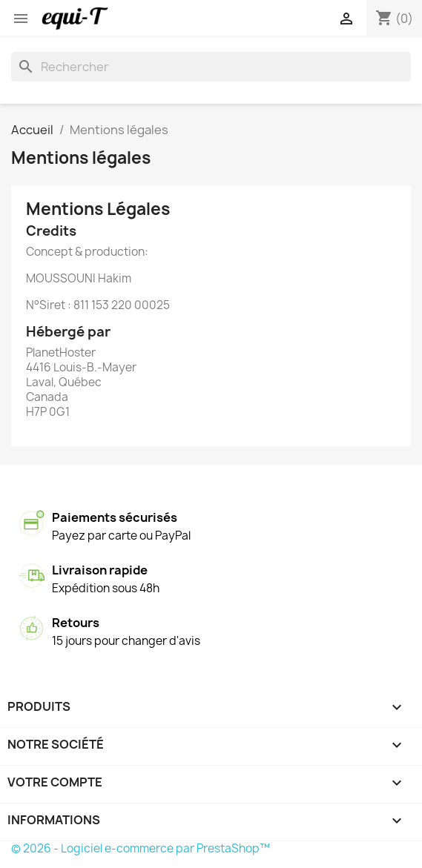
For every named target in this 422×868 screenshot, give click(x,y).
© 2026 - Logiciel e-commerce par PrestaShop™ (141, 848)
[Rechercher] (211, 67)
